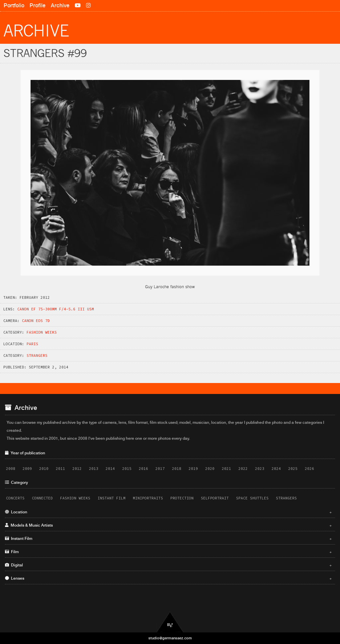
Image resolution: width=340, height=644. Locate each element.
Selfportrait (215, 498)
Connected (42, 498)
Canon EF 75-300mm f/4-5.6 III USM (56, 309)
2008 (11, 469)
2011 (60, 469)
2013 (94, 469)
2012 (77, 469)
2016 (143, 469)
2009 (27, 469)
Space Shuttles (252, 498)
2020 (210, 469)
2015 (127, 469)
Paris (32, 344)
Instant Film (112, 498)
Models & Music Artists (168, 525)
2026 (309, 469)
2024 (276, 469)
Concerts (15, 498)
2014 (110, 469)
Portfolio (14, 5)
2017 (160, 469)
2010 (44, 469)
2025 (293, 469)
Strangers (37, 355)
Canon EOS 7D (36, 321)
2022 (243, 469)
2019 (193, 469)
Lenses (168, 578)
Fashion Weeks (42, 332)
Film (168, 552)
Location (168, 512)
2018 (177, 469)
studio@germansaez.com (170, 638)
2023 (260, 469)
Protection (182, 498)
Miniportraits (148, 498)
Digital (168, 565)
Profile (38, 5)
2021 (226, 469)
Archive (60, 5)
